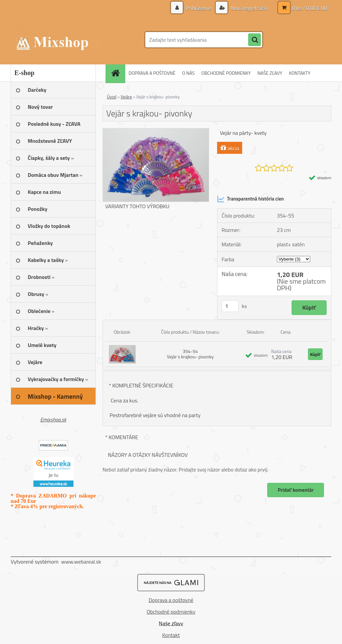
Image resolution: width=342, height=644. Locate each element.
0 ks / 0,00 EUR (310, 8)
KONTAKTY (300, 73)
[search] (254, 40)
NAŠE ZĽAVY (270, 73)
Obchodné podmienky (171, 612)
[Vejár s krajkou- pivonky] (156, 131)
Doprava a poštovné (171, 600)
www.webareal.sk (81, 562)
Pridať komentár (296, 490)
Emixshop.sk (53, 419)
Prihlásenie (199, 8)
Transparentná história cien (250, 199)
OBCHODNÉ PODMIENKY (226, 73)
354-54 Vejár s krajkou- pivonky (190, 354)
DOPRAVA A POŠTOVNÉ (152, 73)
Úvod (112, 97)
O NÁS (188, 73)
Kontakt (171, 635)
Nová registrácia (248, 8)
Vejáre (126, 97)
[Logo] (57, 40)
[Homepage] (118, 73)
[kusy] (230, 306)
